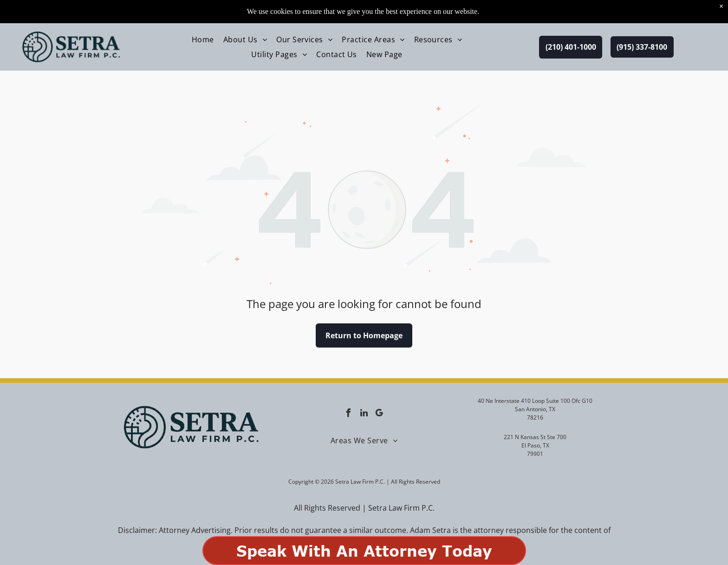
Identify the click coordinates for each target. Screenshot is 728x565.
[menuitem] (203, 16)
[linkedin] (364, 414)
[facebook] (349, 414)
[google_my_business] (379, 414)
